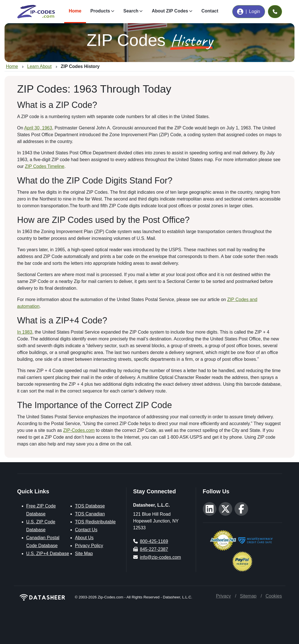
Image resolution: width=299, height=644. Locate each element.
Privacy (223, 596)
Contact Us (86, 530)
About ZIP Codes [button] (170, 11)
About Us (84, 538)
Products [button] (100, 11)
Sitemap (248, 596)
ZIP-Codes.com (79, 430)
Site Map (84, 554)
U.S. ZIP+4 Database (48, 554)
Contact (210, 11)
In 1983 (25, 332)
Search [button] (131, 11)
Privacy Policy (89, 546)
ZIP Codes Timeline (45, 166)
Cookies (274, 596)
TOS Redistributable (95, 522)
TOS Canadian (90, 514)
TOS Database (90, 506)
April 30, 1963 (38, 128)
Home (75, 11)
